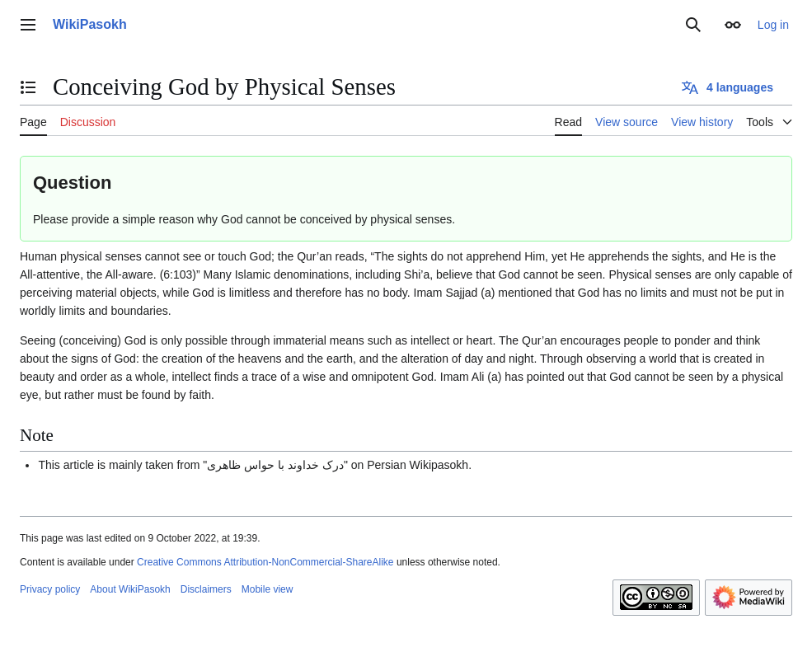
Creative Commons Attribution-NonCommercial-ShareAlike (265, 562)
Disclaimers (206, 589)
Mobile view (268, 589)
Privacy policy (50, 589)
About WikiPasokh (130, 589)
